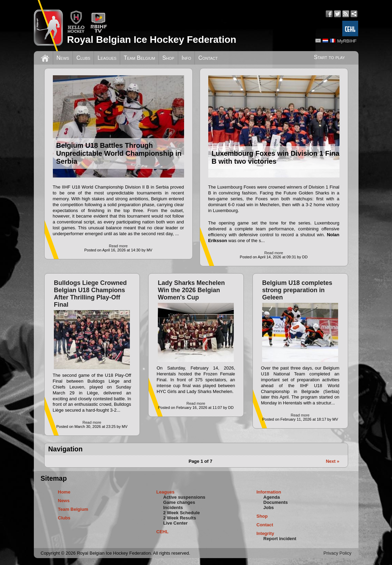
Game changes (179, 502)
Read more (118, 246)
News (63, 58)
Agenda (272, 497)
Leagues (107, 58)
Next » (332, 461)
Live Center (176, 523)
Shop (168, 58)
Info (187, 58)
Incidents (173, 507)
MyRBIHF (347, 41)
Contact (208, 58)
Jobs (269, 507)
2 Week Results (180, 518)
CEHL (162, 532)
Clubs (83, 58)
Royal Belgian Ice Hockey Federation (152, 40)
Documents (276, 502)
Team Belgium (139, 58)
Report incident (280, 539)
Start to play (329, 57)
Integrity (265, 533)
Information (269, 492)
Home (64, 492)
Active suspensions (184, 497)
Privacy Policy (338, 553)
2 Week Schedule (182, 513)
